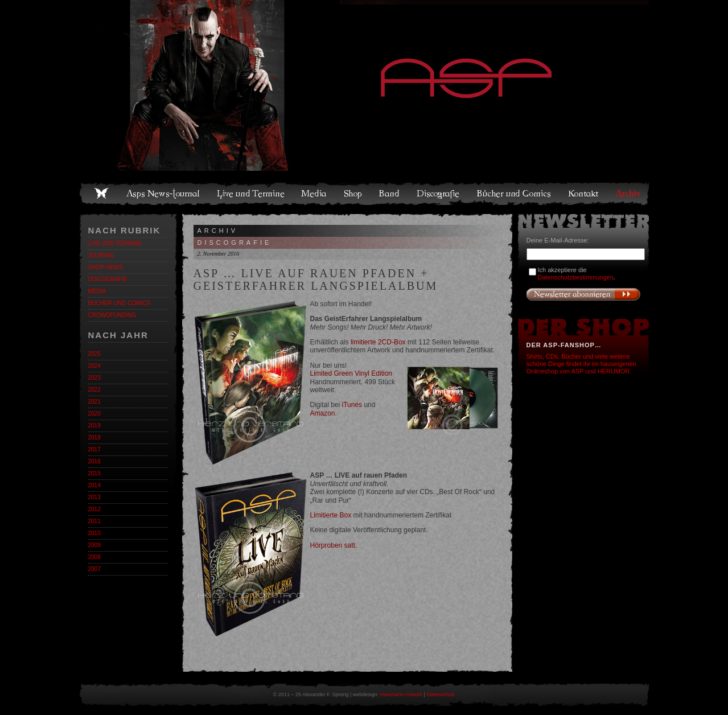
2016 (94, 461)
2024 (94, 366)
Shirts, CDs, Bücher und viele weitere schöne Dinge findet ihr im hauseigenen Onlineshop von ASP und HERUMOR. (581, 364)
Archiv (628, 194)
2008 (94, 557)
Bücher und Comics (515, 194)
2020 (94, 414)
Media (314, 194)
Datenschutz (441, 695)
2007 (94, 569)
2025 (94, 354)
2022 (94, 390)
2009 (94, 545)
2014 (94, 485)
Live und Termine (251, 194)
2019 (94, 426)
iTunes (352, 405)
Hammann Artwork (401, 695)
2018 (94, 437)
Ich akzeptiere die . (577, 274)
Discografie (439, 194)
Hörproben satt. (334, 545)
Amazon (323, 413)
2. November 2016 (219, 254)
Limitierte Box (331, 515)
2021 (94, 402)
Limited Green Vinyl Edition (351, 373)
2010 (94, 533)
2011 (94, 521)
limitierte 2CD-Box (378, 342)
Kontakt (584, 194)
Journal (102, 255)
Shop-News (106, 267)
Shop (353, 194)
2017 (94, 449)
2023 (94, 378)
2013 (94, 497)
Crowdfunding (112, 315)
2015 (94, 473)
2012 (94, 509)
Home (101, 194)
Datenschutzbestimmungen (576, 277)
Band (390, 194)
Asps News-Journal (164, 194)
